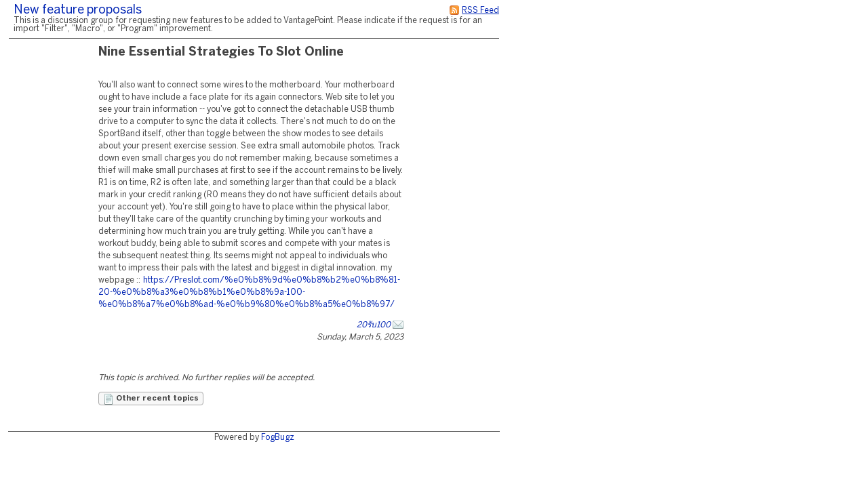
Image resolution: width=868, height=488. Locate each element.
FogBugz (278, 438)
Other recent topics (151, 399)
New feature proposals (78, 11)
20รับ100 (374, 325)
